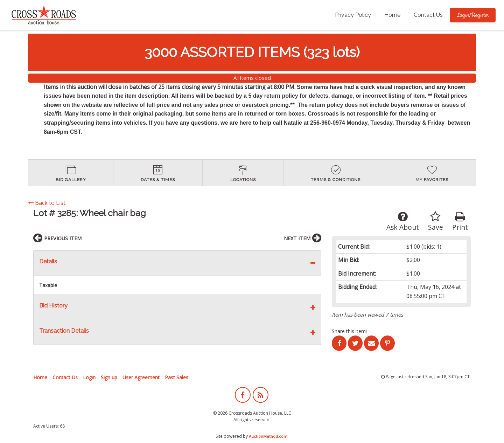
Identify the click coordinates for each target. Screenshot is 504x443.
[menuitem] (353, 15)
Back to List (47, 203)
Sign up (109, 377)
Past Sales (177, 377)
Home (392, 15)
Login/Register (473, 15)
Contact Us (428, 15)
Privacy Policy (353, 15)
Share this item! (349, 331)
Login (89, 377)
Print (460, 221)
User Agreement (141, 377)
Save (436, 221)
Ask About (403, 221)
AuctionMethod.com (268, 436)
